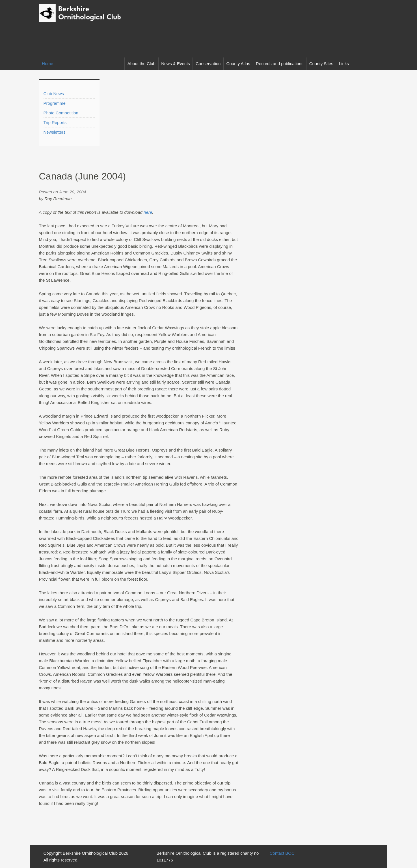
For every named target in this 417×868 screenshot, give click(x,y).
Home (47, 64)
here (148, 212)
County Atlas (238, 64)
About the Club (141, 64)
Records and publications (280, 64)
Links (344, 64)
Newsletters (55, 132)
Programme (55, 103)
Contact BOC (282, 853)
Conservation (208, 64)
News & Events (176, 64)
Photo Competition (61, 113)
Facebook (372, 64)
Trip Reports (55, 122)
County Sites (321, 64)
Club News (54, 94)
